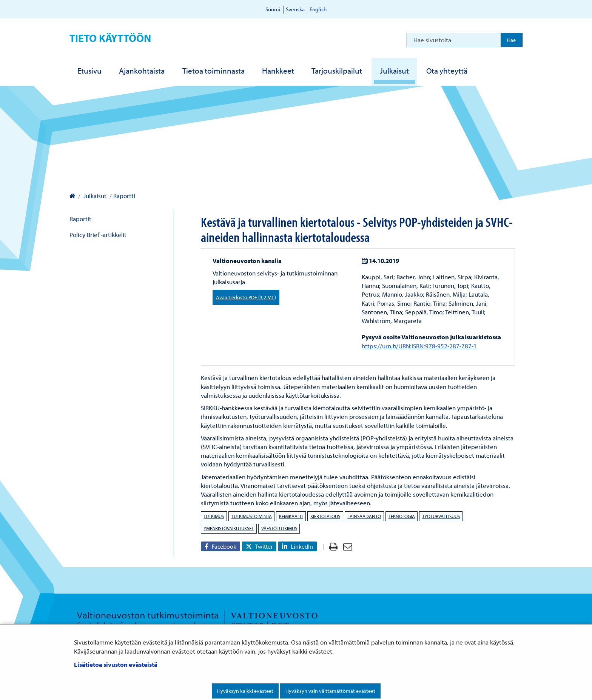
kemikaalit (291, 516)
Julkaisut (94, 196)
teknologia (402, 516)
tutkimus (214, 516)
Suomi (273, 9)
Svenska (295, 9)
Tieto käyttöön (110, 38)
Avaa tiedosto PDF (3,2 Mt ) (246, 297)
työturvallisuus (441, 516)
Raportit (80, 219)
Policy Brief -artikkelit (98, 235)
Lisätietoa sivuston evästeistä (116, 664)
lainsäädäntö (364, 516)
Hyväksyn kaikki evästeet (245, 691)
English (318, 9)
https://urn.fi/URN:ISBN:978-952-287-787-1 (419, 346)
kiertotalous (325, 516)
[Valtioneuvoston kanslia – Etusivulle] (72, 196)
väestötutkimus (279, 528)
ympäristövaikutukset (229, 528)
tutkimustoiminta (252, 516)
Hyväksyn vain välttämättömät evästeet (330, 691)
